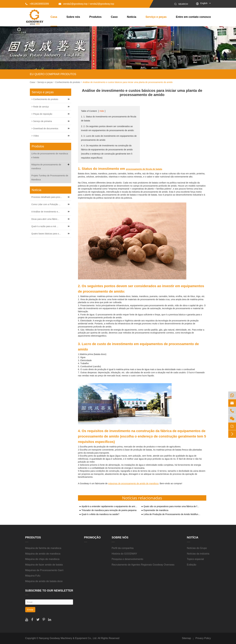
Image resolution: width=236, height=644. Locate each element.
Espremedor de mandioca (156, 510)
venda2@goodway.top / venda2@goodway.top (86, 4)
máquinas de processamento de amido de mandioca (133, 483)
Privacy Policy (203, 638)
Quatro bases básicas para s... (46, 234)
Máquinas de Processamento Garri (44, 570)
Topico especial (195, 559)
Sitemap (186, 638)
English (204, 3)
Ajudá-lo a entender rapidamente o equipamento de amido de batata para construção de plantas (110, 506)
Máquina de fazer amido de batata (44, 565)
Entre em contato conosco (193, 17)
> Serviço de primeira (42, 121)
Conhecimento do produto (68, 82)
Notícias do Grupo (197, 548)
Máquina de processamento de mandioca (51, 166)
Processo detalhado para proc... (47, 197)
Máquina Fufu (33, 576)
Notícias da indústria (198, 554)
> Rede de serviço (40, 107)
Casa (54, 17)
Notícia (132, 17)
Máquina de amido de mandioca (43, 554)
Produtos (95, 17)
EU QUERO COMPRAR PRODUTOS (53, 74)
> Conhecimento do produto (45, 99)
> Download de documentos (45, 128)
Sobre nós (73, 17)
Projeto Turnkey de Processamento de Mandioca (50, 177)
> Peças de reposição (42, 114)
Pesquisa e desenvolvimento (127, 559)
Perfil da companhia (122, 548)
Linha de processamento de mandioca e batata (50, 156)
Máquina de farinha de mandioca (43, 548)
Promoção (92, 537)
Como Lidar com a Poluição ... (46, 204)
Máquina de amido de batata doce (44, 581)
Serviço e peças (156, 17)
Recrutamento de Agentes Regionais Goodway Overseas (143, 565)
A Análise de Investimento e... (46, 212)
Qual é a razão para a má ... (45, 226)
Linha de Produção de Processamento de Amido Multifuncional (172, 514)
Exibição (192, 565)
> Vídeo (35, 136)
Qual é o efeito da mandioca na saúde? (100, 514)
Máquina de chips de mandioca (42, 559)
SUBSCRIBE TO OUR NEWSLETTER (49, 591)
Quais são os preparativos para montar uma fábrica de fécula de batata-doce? (172, 506)
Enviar (30, 610)
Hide (102, 111)
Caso (114, 17)
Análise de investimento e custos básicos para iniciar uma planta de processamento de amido (128, 82)
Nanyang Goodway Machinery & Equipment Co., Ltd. (68, 638)
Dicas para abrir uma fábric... (45, 219)
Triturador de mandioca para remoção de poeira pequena (109, 510)
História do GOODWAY (124, 554)
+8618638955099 (37, 4)
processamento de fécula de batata (144, 169)
